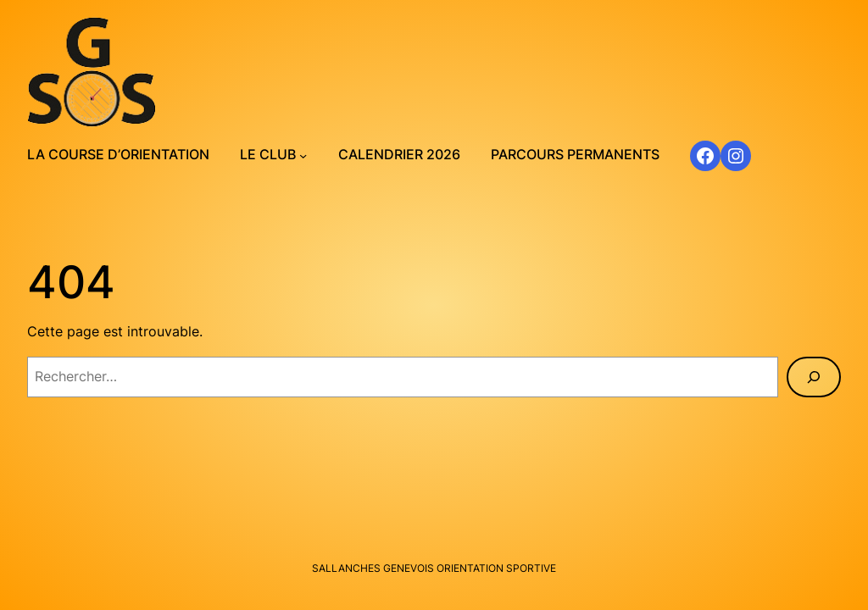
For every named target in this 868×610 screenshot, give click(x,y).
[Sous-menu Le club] (303, 155)
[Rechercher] (814, 377)
